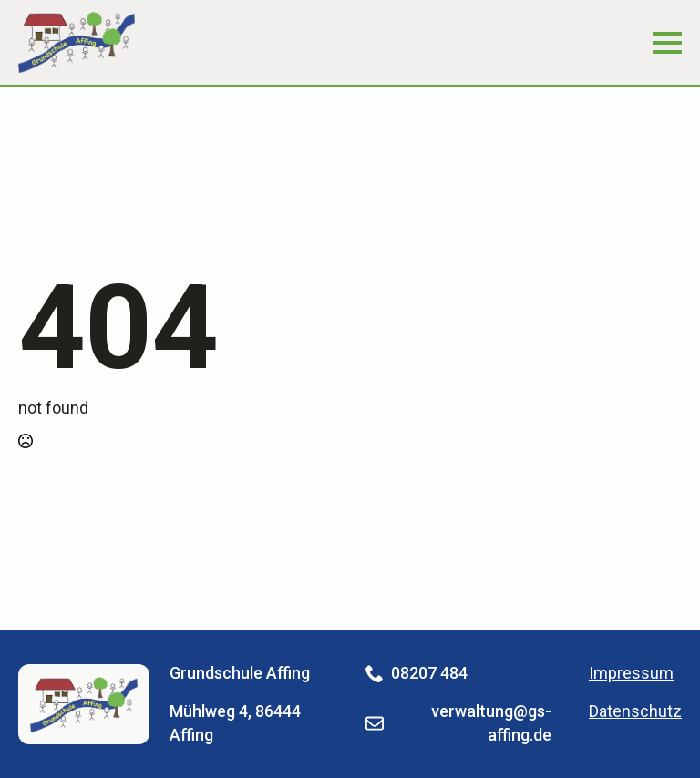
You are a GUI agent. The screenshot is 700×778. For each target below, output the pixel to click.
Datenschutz (635, 711)
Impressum (631, 673)
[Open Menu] (667, 43)
